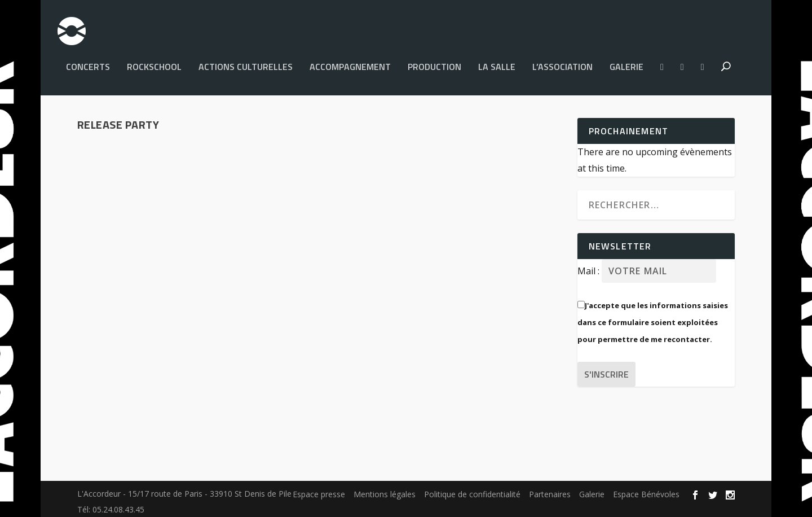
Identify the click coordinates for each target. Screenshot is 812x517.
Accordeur (118, 334)
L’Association (562, 62)
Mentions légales (385, 488)
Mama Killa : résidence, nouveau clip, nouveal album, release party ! (194, 306)
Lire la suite (123, 400)
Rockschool (154, 62)
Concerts (88, 62)
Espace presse (319, 488)
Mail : (590, 265)
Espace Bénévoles (646, 488)
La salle (497, 62)
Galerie (626, 62)
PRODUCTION (434, 62)
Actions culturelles (246, 62)
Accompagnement (350, 62)
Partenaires (550, 488)
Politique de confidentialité (472, 488)
